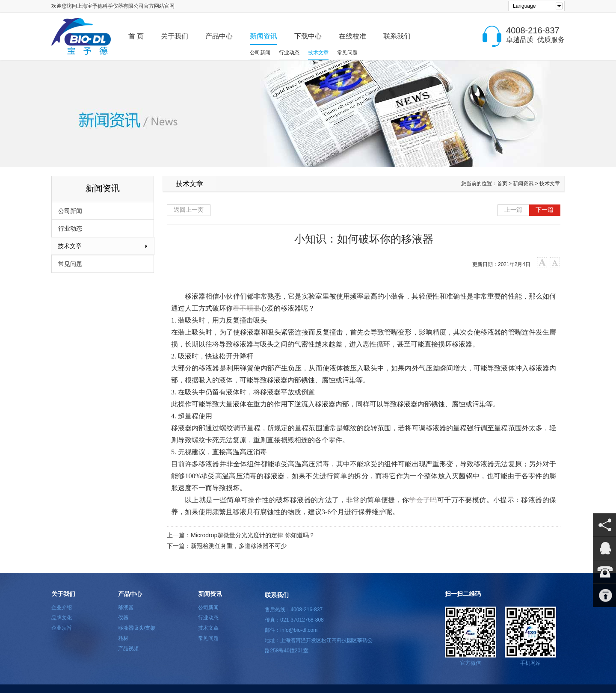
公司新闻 (260, 53)
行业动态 (289, 53)
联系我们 (397, 36)
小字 (555, 262)
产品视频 (128, 649)
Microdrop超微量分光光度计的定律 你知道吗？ (253, 535)
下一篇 (545, 210)
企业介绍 (62, 607)
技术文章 (318, 53)
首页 (502, 184)
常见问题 (347, 53)
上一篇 (513, 210)
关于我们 (175, 36)
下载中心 (308, 36)
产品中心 (219, 36)
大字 (542, 262)
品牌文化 (62, 618)
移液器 (126, 607)
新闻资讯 (264, 36)
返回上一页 (189, 210)
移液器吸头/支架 (137, 628)
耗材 (123, 638)
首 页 (136, 36)
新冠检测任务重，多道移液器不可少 (239, 546)
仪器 (123, 618)
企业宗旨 (62, 628)
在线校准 (352, 36)
